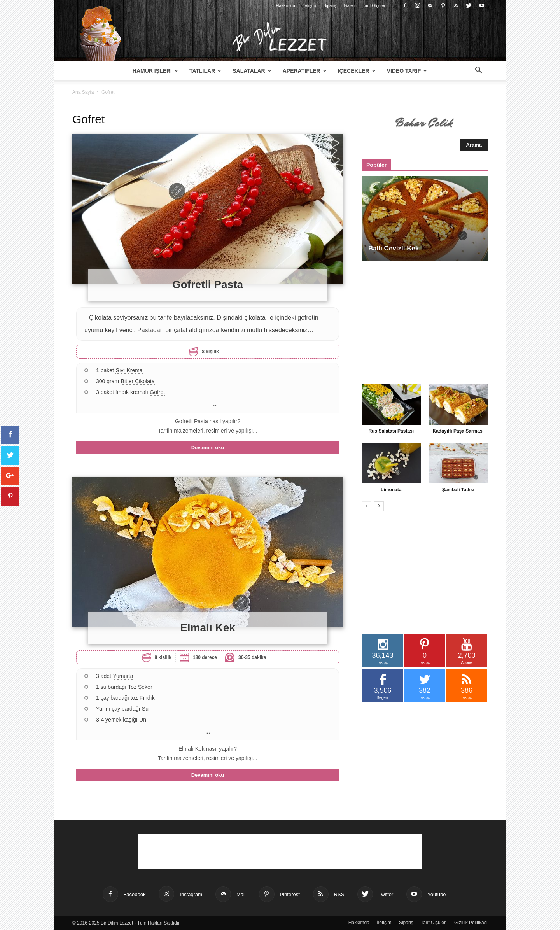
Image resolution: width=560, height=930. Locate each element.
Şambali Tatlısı (458, 490)
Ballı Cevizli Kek (394, 248)
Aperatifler (305, 71)
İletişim (309, 5)
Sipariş (330, 5)
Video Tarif (407, 71)
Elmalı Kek (208, 628)
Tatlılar (205, 71)
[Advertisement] (425, 319)
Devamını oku (208, 447)
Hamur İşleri (155, 71)
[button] (478, 71)
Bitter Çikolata (138, 381)
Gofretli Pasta (208, 285)
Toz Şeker (140, 687)
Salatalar (252, 71)
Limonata (391, 490)
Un (143, 720)
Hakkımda (286, 5)
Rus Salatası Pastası (391, 431)
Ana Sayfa (83, 92)
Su (145, 709)
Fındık (147, 698)
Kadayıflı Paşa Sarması (458, 431)
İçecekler (357, 71)
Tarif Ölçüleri (375, 5)
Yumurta (123, 676)
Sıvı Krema (129, 370)
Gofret (157, 392)
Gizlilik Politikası (471, 923)
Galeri (349, 5)
